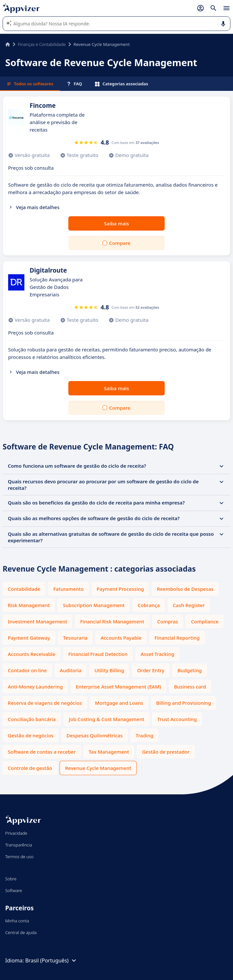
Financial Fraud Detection (98, 654)
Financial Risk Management (112, 621)
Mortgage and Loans (119, 703)
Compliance (205, 621)
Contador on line (27, 670)
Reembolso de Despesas (185, 589)
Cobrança (149, 605)
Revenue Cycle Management (98, 768)
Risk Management (29, 605)
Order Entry (151, 670)
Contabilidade (24, 589)
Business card (190, 687)
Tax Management (109, 752)
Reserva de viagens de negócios (45, 703)
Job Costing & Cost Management (106, 719)
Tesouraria (75, 638)
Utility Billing (109, 670)
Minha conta (17, 921)
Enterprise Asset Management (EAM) (118, 687)
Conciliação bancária (32, 719)
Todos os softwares (30, 84)
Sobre (11, 879)
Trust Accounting (177, 719)
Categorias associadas (122, 84)
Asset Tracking (157, 654)
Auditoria (71, 670)
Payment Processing (120, 589)
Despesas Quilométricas (94, 735)
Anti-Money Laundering (35, 687)
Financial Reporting (177, 638)
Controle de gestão (30, 768)
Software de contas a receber (42, 752)
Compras (168, 621)
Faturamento (69, 589)
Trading (144, 735)
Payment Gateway (29, 638)
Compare (120, 243)
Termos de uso (19, 857)
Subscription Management (94, 605)
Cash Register (189, 605)
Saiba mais (117, 223)
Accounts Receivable (32, 654)
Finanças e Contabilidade (42, 44)
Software (14, 890)
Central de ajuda (21, 932)
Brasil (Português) (51, 960)
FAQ (74, 84)
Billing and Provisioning (184, 703)
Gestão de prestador (166, 752)
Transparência (19, 845)
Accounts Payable (121, 638)
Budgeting (190, 670)
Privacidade (16, 833)
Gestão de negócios (31, 735)
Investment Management (37, 621)
